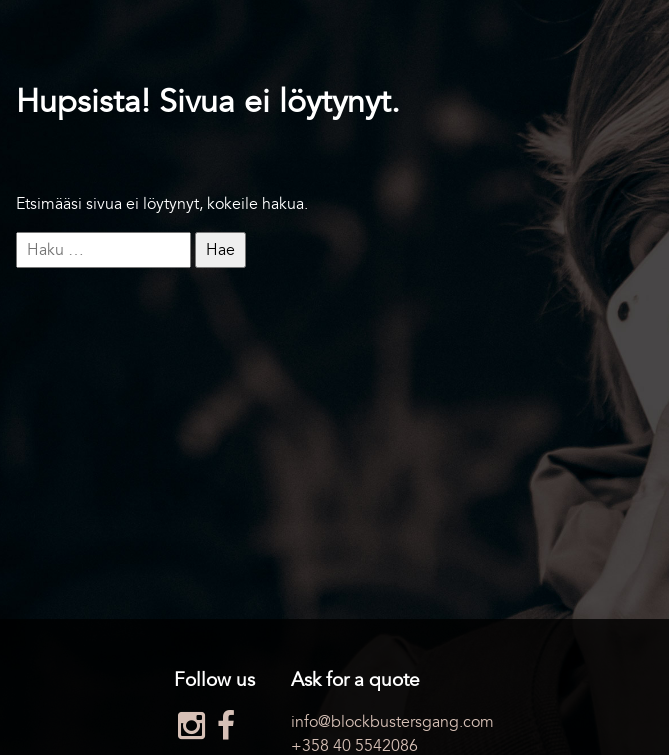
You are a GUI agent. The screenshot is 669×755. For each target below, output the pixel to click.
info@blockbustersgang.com (392, 722)
